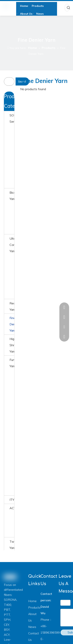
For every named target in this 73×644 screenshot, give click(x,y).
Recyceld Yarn (12, 306)
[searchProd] (12, 81)
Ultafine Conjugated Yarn (12, 245)
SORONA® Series (12, 118)
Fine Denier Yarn (12, 324)
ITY (12, 500)
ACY (12, 508)
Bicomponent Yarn (12, 196)
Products (34, 608)
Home (32, 601)
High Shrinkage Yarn (12, 345)
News (32, 627)
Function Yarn (12, 363)
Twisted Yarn (12, 545)
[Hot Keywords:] (69, 8)
